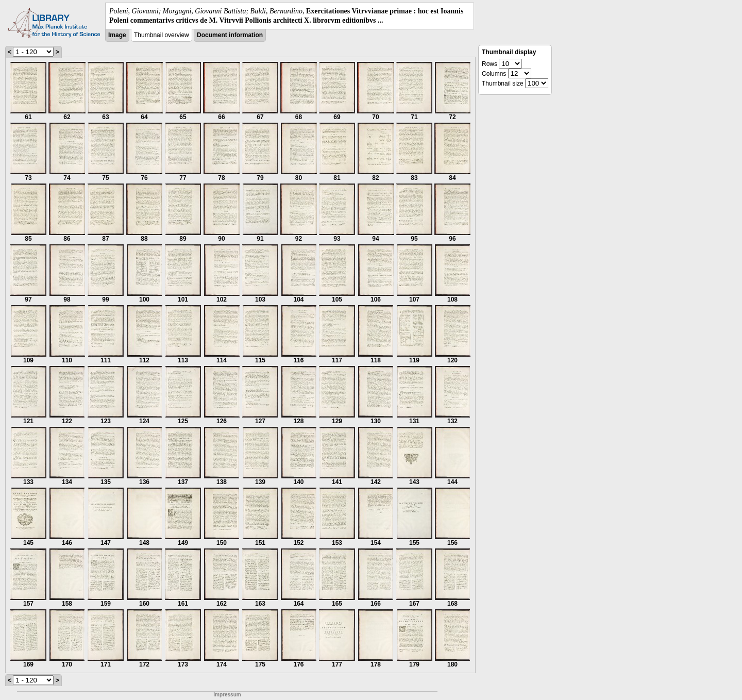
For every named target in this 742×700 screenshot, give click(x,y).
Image (117, 35)
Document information (230, 35)
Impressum (227, 695)
